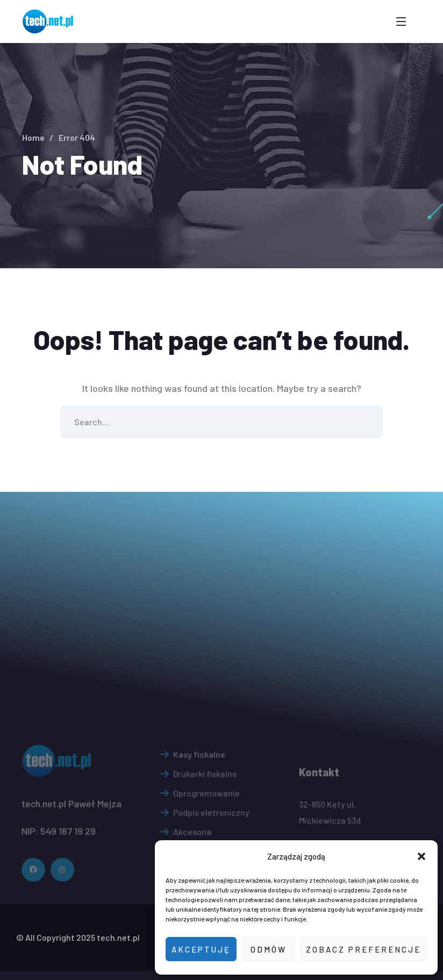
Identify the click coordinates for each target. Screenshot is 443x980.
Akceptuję (201, 949)
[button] (421, 856)
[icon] (33, 907)
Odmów (269, 949)
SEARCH (367, 422)
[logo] (49, 20)
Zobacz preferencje (363, 949)
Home (33, 137)
